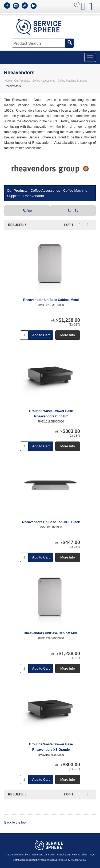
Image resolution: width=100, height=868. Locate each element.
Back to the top (15, 822)
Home (8, 81)
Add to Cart (41, 335)
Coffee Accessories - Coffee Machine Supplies (60, 81)
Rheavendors (33, 196)
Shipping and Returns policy (72, 855)
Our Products (22, 81)
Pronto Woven (47, 860)
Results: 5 (17, 225)
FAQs (92, 855)
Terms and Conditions (44, 855)
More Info (68, 335)
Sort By (73, 211)
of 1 (70, 225)
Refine (27, 211)
